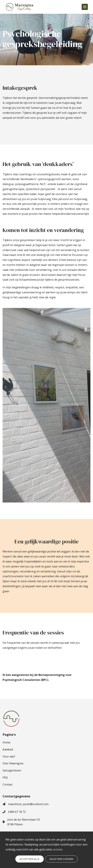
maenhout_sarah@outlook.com (26, 804)
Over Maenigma (13, 763)
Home (6, 742)
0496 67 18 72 (14, 812)
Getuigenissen (12, 770)
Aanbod (8, 749)
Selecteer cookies (61, 859)
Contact (8, 784)
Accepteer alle (30, 859)
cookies (58, 849)
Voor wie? (9, 756)
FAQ (5, 777)
